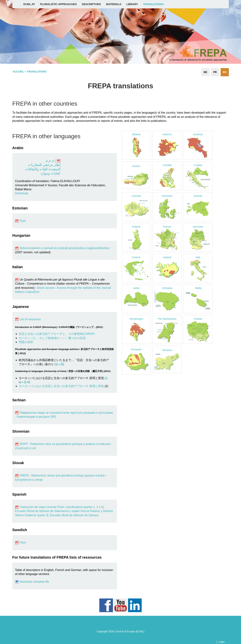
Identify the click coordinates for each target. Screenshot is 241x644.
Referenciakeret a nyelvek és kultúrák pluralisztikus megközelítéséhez (62, 248)
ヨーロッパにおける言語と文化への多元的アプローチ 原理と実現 (61, 386)
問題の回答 (26, 342)
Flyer (23, 221)
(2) (62, 364)
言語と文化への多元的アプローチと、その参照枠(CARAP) (57, 334)
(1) (56, 364)
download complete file (34, 582)
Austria (136, 166)
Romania (136, 349)
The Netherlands (167, 319)
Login (222, 642)
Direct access (46, 288)
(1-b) (27, 382)
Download (22, 193)
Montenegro (137, 319)
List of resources (30, 319)
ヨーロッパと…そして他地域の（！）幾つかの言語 (52, 338)
